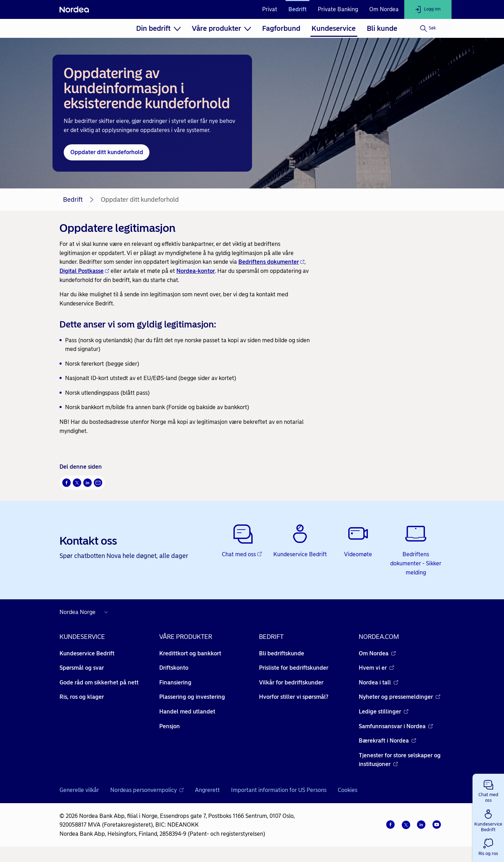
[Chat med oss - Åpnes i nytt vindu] (242, 541)
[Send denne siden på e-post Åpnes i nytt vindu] (98, 483)
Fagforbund (281, 28)
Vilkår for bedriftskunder (291, 682)
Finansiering (175, 682)
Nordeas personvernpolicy (147, 790)
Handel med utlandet (187, 712)
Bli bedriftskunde (282, 653)
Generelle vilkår (79, 790)
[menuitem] (158, 28)
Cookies (348, 790)
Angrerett (207, 790)
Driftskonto (174, 668)
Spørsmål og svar (82, 668)
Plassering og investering (192, 697)
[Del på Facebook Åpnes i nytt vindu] (66, 483)
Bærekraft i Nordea (387, 741)
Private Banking (338, 9)
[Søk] (428, 28)
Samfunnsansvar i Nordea (396, 726)
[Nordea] (74, 9)
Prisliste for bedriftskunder (294, 668)
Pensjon (170, 726)
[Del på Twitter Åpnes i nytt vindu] (77, 483)
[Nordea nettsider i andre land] (85, 612)
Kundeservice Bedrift (87, 653)
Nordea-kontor (196, 271)
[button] (488, 790)
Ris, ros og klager (82, 697)
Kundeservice (334, 28)
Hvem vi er (376, 668)
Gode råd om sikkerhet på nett (99, 682)
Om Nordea (384, 9)
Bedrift (297, 9)
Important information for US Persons (279, 790)
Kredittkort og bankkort (190, 653)
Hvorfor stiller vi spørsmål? (294, 697)
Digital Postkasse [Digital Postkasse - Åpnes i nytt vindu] (84, 271)
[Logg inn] (428, 9)
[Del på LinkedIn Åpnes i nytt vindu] (87, 483)
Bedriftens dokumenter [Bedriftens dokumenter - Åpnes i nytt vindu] (271, 262)
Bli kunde (382, 28)
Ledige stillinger (384, 712)
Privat (270, 9)
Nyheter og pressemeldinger (400, 697)
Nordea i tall (379, 682)
